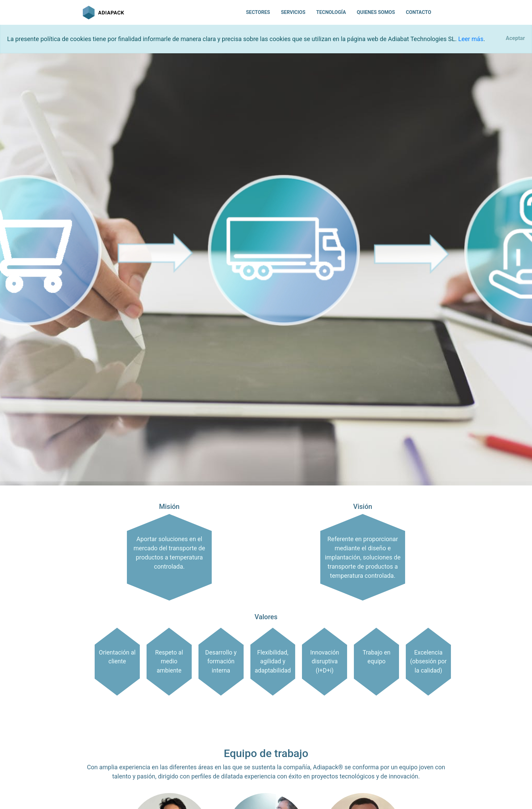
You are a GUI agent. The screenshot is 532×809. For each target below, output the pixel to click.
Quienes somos (376, 12)
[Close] (515, 38)
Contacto (419, 12)
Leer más (471, 39)
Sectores (258, 12)
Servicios (293, 12)
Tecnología (331, 12)
